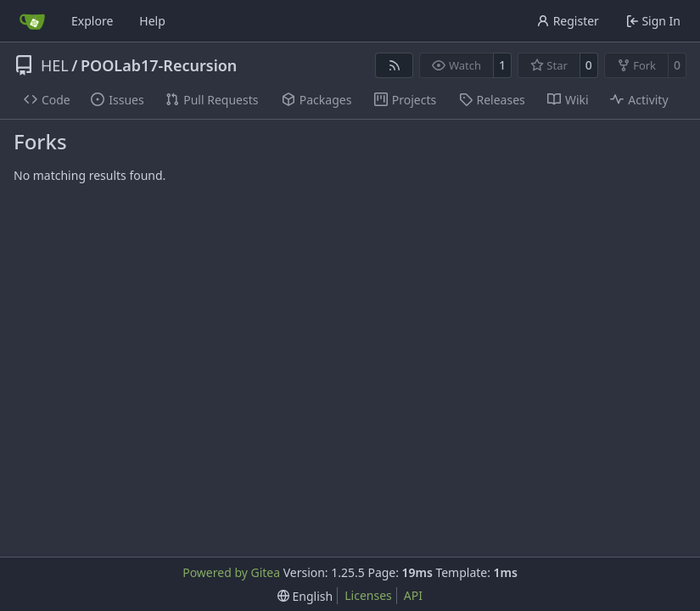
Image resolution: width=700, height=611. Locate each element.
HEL (55, 65)
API (413, 595)
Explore (92, 21)
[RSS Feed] (395, 65)
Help (152, 21)
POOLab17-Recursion (159, 65)
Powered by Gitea (231, 572)
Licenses (368, 595)
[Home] (32, 21)
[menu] (305, 596)
